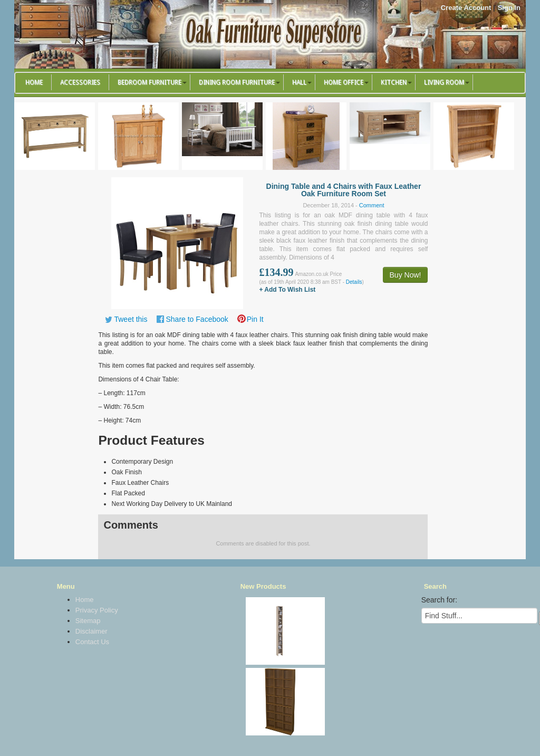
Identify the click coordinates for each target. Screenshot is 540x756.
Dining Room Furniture (237, 82)
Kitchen (394, 82)
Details (354, 282)
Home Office (344, 82)
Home (34, 82)
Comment (372, 205)
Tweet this (131, 319)
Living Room (444, 82)
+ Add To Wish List (287, 290)
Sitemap (88, 621)
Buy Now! (406, 275)
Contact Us (92, 642)
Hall (299, 82)
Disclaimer (91, 631)
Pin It (255, 319)
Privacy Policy (97, 610)
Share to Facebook (197, 319)
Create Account (466, 8)
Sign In (509, 8)
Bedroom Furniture (150, 82)
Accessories (80, 82)
